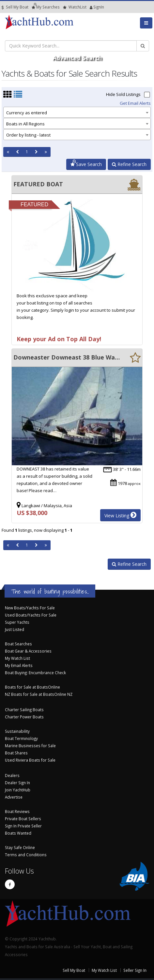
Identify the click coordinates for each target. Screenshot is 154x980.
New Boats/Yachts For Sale (30, 608)
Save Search (86, 164)
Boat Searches (18, 644)
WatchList (75, 7)
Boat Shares (16, 753)
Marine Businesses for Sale (30, 746)
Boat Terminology (21, 738)
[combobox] (77, 112)
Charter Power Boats (24, 717)
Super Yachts (17, 622)
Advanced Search (77, 58)
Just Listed (15, 629)
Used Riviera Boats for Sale (30, 760)
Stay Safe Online (20, 847)
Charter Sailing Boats (24, 710)
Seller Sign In (135, 970)
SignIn (91, 7)
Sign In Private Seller (23, 826)
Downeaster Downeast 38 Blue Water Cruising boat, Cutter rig (67, 357)
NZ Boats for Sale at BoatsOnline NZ (39, 694)
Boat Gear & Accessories (28, 651)
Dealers (12, 775)
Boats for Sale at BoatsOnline (32, 687)
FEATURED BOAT (38, 184)
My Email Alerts (19, 665)
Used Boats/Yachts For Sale (31, 615)
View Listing (120, 515)
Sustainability (17, 731)
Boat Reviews (17, 811)
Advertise (14, 797)
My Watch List (17, 658)
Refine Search (129, 164)
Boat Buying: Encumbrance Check (35, 673)
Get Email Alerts (135, 103)
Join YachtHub (18, 790)
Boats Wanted (18, 833)
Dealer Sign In (17, 783)
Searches (46, 7)
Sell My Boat (15, 7)
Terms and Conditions (26, 855)
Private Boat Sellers (23, 819)
